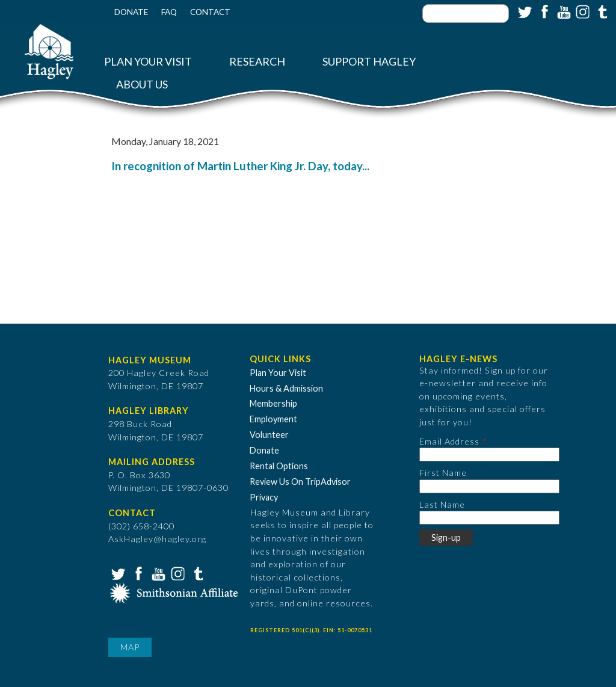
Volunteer (269, 435)
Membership (273, 403)
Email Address (449, 441)
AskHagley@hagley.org (157, 539)
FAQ (169, 12)
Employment (273, 419)
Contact (210, 12)
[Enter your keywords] (466, 14)
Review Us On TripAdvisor (300, 482)
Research (257, 62)
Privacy (264, 497)
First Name (443, 473)
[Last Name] (489, 518)
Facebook (543, 11)
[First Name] (489, 486)
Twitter (524, 11)
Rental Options (279, 466)
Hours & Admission (286, 388)
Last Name (442, 504)
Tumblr (601, 11)
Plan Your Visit (148, 62)
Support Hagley (369, 62)
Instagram (582, 11)
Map (130, 647)
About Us (142, 85)
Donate (131, 12)
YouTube (562, 11)
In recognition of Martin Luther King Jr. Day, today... (240, 166)
